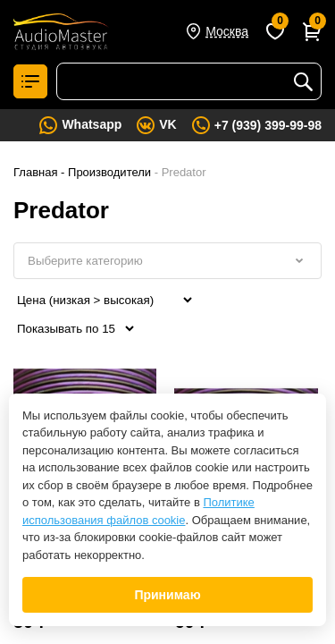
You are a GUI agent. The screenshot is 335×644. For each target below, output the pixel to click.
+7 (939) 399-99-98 (268, 125)
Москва (227, 31)
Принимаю (167, 595)
